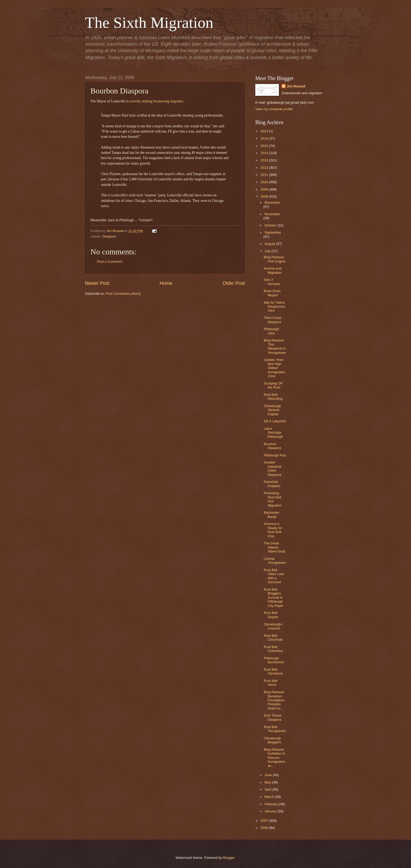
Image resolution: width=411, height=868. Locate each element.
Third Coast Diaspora (272, 320)
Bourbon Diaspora (272, 446)
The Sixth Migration (149, 23)
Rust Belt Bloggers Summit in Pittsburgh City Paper (274, 598)
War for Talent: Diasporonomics (275, 307)
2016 (265, 138)
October (271, 225)
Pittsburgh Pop (275, 455)
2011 (265, 175)
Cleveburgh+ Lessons (273, 626)
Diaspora (109, 236)
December (272, 202)
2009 (265, 189)
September (273, 232)
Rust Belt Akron (271, 683)
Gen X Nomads (272, 282)
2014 (265, 153)
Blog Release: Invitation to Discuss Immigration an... (274, 758)
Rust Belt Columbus (273, 649)
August (270, 244)
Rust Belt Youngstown (275, 729)
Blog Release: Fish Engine (275, 259)
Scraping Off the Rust (273, 385)
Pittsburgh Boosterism (274, 660)
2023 (265, 131)
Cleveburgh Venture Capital (272, 410)
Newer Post (97, 283)
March (270, 797)
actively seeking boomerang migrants (156, 101)
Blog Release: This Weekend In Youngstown (275, 346)
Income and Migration (273, 270)
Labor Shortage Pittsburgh (273, 433)
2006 (265, 828)
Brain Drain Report (272, 293)
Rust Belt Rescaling (273, 397)
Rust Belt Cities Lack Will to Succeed (274, 576)
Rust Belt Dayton (271, 615)
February (272, 804)
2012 (265, 168)
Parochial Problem (272, 484)
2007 (265, 821)
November (272, 214)
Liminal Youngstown (275, 561)
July (268, 251)
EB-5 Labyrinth (275, 421)
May (268, 782)
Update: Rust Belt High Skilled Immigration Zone (274, 368)
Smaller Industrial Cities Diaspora (272, 468)
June (269, 775)
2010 (265, 182)
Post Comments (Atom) (123, 294)
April (268, 789)
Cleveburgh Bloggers (272, 740)
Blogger (229, 858)
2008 (265, 196)
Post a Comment (110, 262)
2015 (265, 146)
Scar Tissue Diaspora (272, 717)
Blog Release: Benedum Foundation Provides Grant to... (274, 700)
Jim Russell (296, 86)
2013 (265, 160)
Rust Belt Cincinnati (273, 638)
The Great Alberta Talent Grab (274, 547)
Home (166, 283)
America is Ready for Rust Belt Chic (273, 530)
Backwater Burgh (272, 514)
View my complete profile (274, 109)
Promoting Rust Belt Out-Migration (273, 499)
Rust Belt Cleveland (273, 671)
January (271, 811)
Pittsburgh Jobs (271, 331)
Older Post (234, 283)
